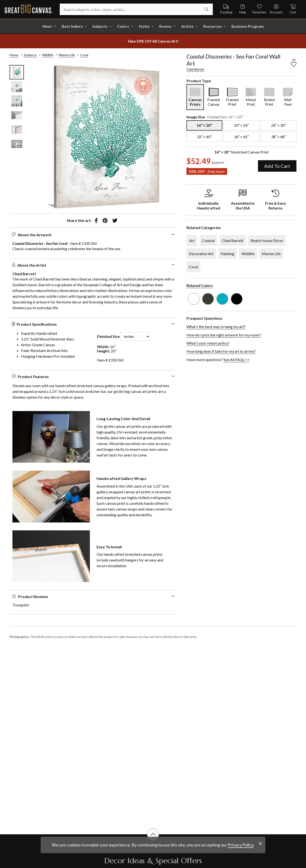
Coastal (208, 240)
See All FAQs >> (237, 360)
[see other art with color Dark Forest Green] (208, 299)
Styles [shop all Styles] (144, 26)
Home (14, 55)
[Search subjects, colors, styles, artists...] (136, 9)
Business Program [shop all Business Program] (248, 26)
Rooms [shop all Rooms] (165, 26)
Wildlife (48, 55)
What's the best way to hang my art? (216, 327)
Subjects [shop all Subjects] (100, 26)
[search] (207, 9)
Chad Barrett (195, 69)
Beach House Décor (267, 240)
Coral (84, 55)
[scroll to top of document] (153, 840)
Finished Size (108, 336)
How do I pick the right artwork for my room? (224, 335)
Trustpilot (21, 605)
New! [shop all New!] (47, 26)
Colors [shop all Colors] (123, 26)
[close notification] (260, 856)
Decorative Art (201, 254)
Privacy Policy (241, 857)
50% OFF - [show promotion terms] (207, 171)
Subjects (30, 55)
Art (192, 240)
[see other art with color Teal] (222, 299)
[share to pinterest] (105, 220)
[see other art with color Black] (237, 299)
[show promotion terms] (153, 41)
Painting (227, 254)
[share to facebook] (96, 220)
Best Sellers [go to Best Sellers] (72, 26)
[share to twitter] (115, 220)
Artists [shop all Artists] (187, 26)
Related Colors (200, 285)
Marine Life (67, 55)
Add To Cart (277, 166)
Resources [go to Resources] (213, 26)
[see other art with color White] (194, 299)
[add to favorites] (294, 64)
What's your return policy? (208, 343)
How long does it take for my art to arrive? (221, 351)
